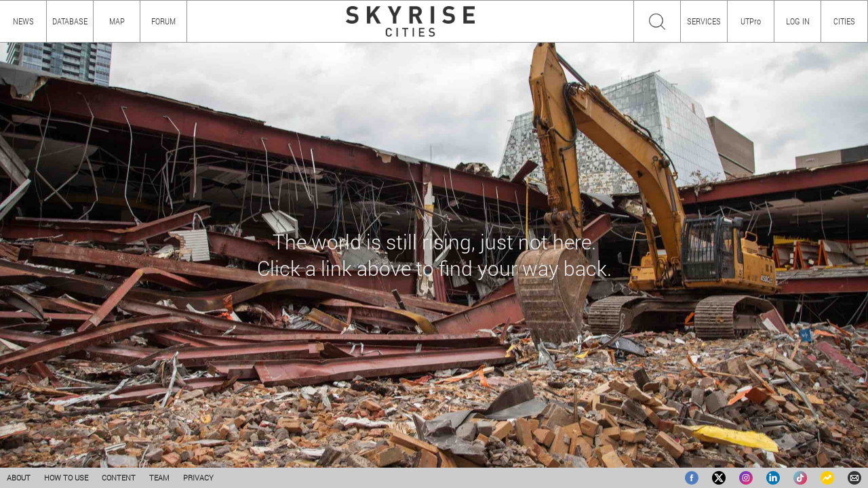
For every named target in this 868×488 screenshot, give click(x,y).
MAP (117, 21)
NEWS (23, 21)
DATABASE (70, 21)
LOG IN (798, 21)
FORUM (163, 21)
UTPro (751, 21)
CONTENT (119, 477)
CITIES (844, 21)
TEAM (159, 477)
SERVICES (704, 21)
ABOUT (19, 477)
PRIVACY (198, 477)
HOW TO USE (66, 477)
